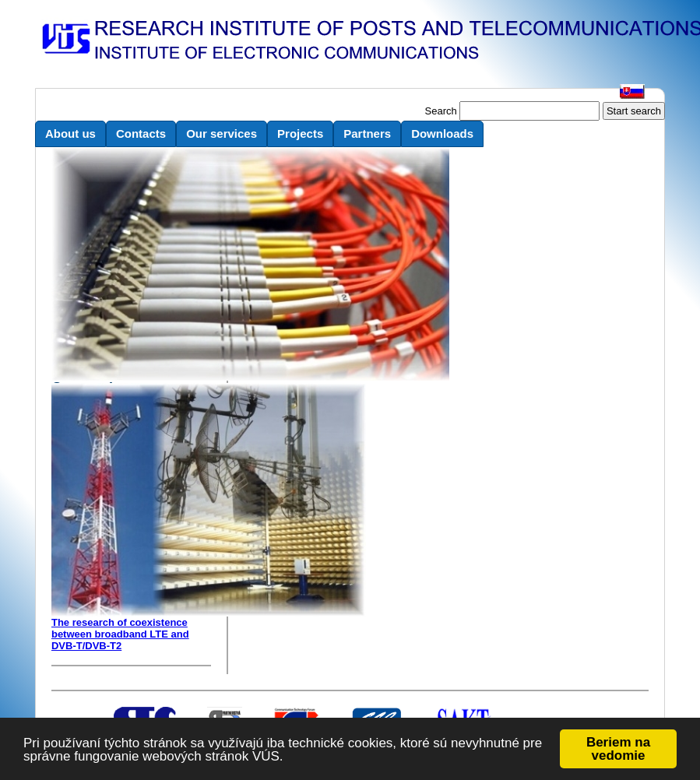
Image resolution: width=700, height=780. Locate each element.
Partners (367, 134)
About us (70, 134)
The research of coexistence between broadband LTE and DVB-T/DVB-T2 (120, 634)
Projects (300, 134)
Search (441, 111)
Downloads (442, 134)
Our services (222, 134)
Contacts (141, 134)
